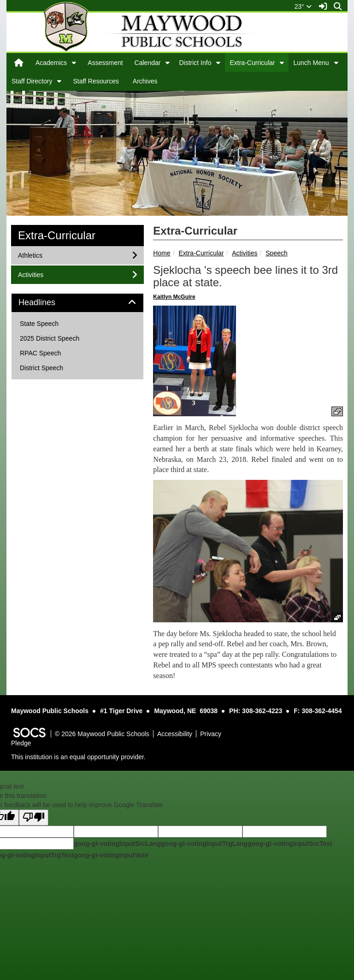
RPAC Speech (40, 353)
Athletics (30, 255)
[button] (74, 63)
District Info (195, 63)
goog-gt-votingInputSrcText (290, 844)
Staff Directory (32, 81)
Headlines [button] (47, 303)
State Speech (39, 324)
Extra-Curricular (252, 63)
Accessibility (175, 734)
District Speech (41, 368)
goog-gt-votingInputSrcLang (117, 844)
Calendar (148, 63)
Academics (51, 63)
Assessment (105, 63)
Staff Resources (96, 81)
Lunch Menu (311, 63)
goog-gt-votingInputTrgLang (204, 844)
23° (303, 6)
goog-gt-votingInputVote (111, 855)
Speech (276, 253)
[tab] (77, 303)
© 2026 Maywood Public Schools (102, 734)
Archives (145, 81)
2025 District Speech (50, 338)
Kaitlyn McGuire (174, 297)
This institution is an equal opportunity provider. (78, 757)
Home (162, 253)
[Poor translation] (34, 818)
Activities (245, 253)
